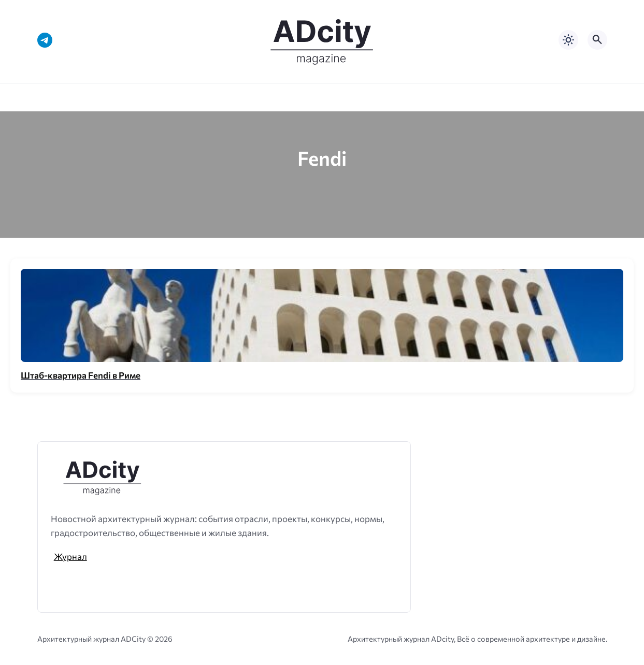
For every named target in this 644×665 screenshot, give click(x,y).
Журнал (70, 556)
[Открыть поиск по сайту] (597, 40)
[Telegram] (45, 40)
